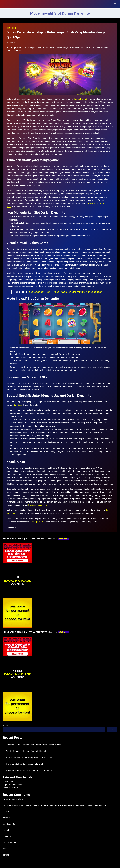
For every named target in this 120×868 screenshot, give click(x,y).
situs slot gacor (10, 843)
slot (4, 849)
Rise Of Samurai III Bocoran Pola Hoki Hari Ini (26, 751)
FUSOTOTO (8, 781)
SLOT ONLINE (11, 28)
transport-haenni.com (38, 505)
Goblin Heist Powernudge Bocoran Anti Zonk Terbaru (29, 770)
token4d (6, 830)
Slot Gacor (18, 405)
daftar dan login (22, 805)
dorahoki (7, 855)
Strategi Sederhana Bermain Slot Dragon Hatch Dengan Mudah (33, 745)
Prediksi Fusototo (11, 788)
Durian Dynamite (81, 99)
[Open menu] (115, 4)
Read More (13, 527)
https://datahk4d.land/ (13, 785)
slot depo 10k (9, 824)
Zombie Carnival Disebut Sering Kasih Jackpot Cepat (29, 758)
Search (6, 726)
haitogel (6, 818)
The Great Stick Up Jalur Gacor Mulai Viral (24, 764)
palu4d (6, 812)
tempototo (7, 836)
